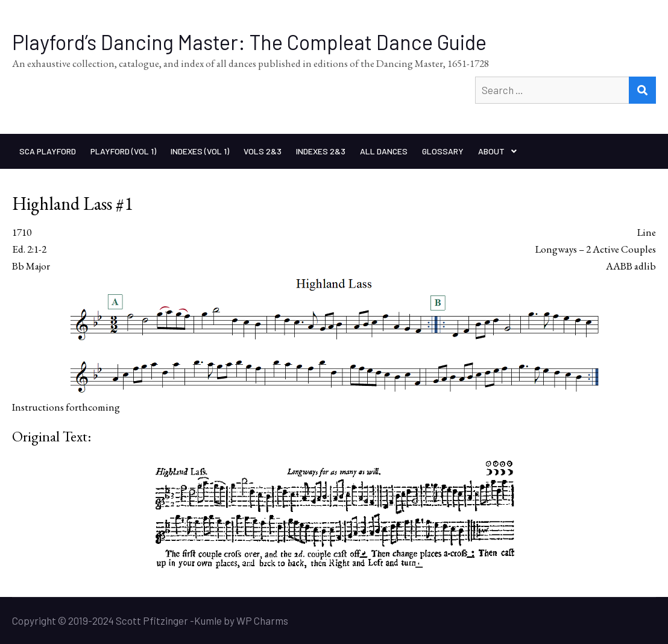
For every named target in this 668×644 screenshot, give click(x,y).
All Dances (384, 151)
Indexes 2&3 (321, 151)
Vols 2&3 (263, 151)
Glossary (443, 151)
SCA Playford (48, 151)
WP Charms (262, 620)
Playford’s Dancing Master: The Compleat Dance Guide (249, 42)
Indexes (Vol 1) (200, 151)
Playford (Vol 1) (123, 151)
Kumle (208, 620)
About (491, 151)
